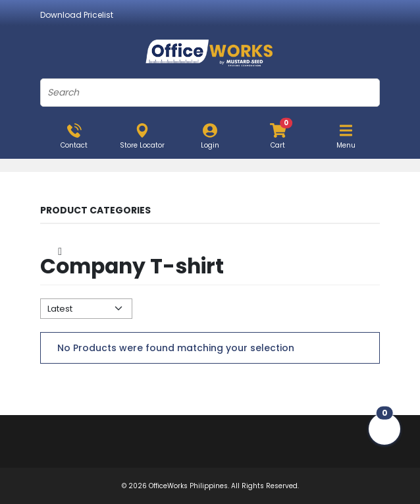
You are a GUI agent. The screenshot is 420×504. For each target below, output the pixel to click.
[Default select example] (86, 309)
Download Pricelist (77, 15)
